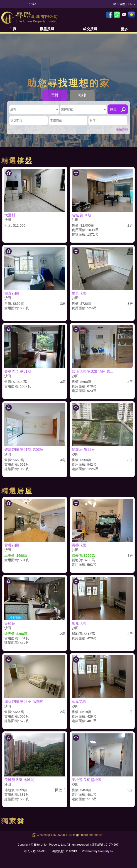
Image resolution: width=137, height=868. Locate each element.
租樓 (82, 95)
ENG (132, 4)
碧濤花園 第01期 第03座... (25, 450)
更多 (124, 29)
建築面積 (16, 121)
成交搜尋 (90, 29)
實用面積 (56, 121)
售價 (93, 121)
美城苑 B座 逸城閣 (19, 780)
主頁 (13, 29)
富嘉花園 (79, 623)
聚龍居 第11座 (83, 450)
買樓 (55, 95)
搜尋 (113, 110)
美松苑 (10, 623)
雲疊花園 (12, 545)
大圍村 (10, 215)
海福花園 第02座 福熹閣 (24, 702)
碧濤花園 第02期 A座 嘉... (92, 371)
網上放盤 (119, 4)
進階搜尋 (122, 130)
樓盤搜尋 (47, 29)
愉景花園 (12, 293)
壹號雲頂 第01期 (18, 371)
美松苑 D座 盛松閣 (87, 780)
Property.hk (106, 851)
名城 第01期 (81, 215)
